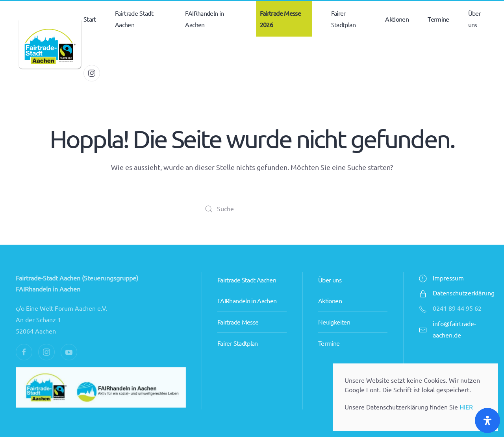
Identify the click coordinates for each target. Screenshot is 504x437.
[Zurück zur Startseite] (50, 46)
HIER (466, 407)
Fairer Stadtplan (238, 343)
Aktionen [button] (397, 19)
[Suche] (252, 209)
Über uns (330, 280)
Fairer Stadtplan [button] (343, 19)
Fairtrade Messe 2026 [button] (280, 19)
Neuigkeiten (334, 322)
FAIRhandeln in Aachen (247, 301)
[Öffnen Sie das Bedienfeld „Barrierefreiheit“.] (487, 420)
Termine (438, 19)
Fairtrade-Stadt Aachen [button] (134, 19)
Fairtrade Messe (238, 322)
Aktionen (330, 301)
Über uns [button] (474, 19)
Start (90, 19)
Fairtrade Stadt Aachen (247, 280)
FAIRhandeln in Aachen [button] (204, 19)
